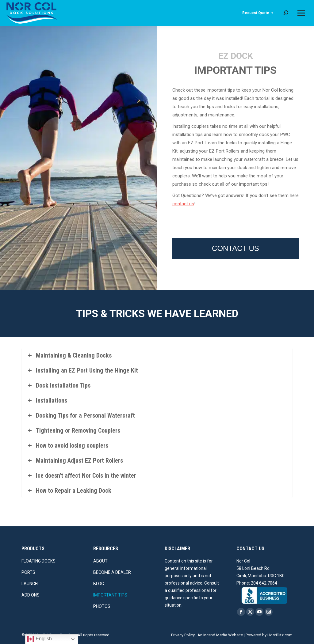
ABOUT (100, 561)
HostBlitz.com (280, 635)
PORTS (28, 572)
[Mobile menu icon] (301, 13)
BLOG (99, 584)
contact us (183, 204)
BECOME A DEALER (112, 572)
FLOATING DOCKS (38, 561)
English (39, 639)
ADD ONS (31, 595)
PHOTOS (102, 606)
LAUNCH (30, 584)
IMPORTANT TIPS (110, 595)
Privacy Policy (183, 635)
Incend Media (215, 635)
